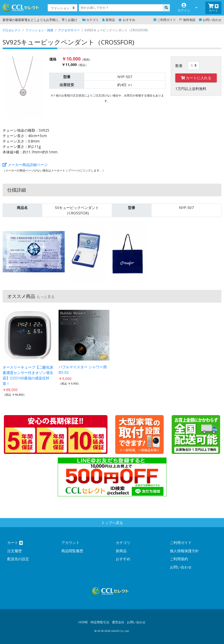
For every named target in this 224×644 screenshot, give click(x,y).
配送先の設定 (18, 559)
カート (15, 542)
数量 (179, 66)
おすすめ (127, 20)
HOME (83, 622)
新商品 (109, 20)
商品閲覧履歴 (72, 551)
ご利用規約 (179, 559)
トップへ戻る (112, 523)
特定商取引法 (100, 622)
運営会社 (118, 622)
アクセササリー (69, 30)
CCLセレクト (12, 30)
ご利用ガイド (165, 20)
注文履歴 (15, 551)
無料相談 (187, 20)
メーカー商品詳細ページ (25, 165)
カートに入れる (196, 78)
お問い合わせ (210, 20)
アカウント (70, 542)
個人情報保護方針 (184, 551)
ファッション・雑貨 (39, 30)
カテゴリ (91, 20)
